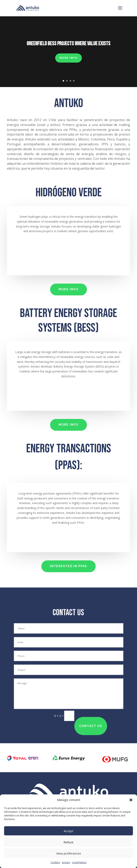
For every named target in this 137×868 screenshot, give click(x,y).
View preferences (69, 853)
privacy (66, 862)
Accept (68, 831)
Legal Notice (79, 862)
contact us (91, 726)
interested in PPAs (68, 566)
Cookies (55, 862)
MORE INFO (68, 58)
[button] (131, 800)
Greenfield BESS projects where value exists (68, 44)
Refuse (68, 842)
